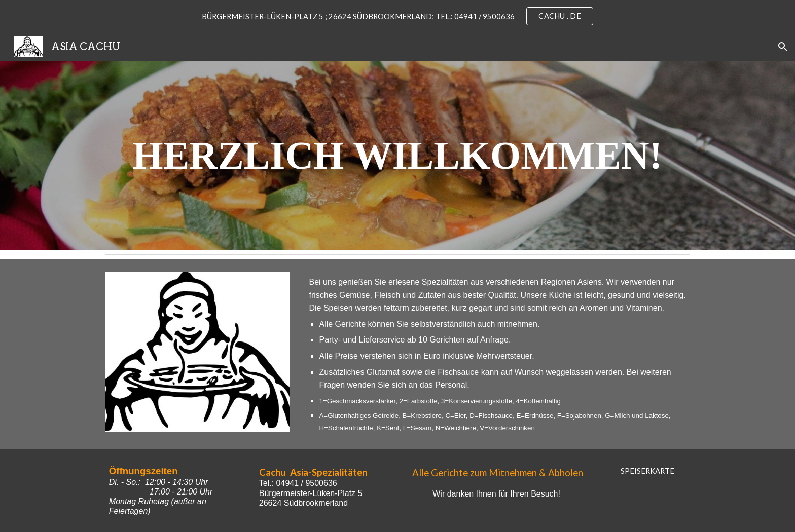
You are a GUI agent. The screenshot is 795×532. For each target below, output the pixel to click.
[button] (783, 47)
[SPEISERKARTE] (647, 471)
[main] (397, 156)
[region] (397, 16)
